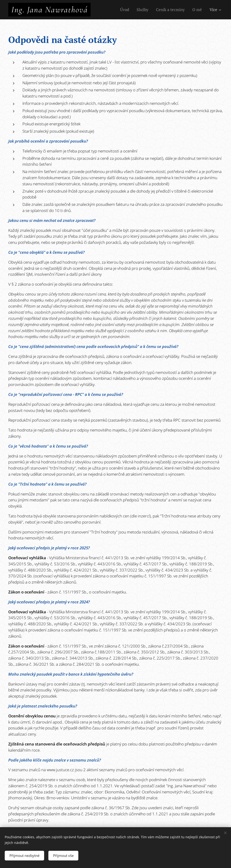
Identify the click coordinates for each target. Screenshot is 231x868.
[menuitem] (126, 10)
